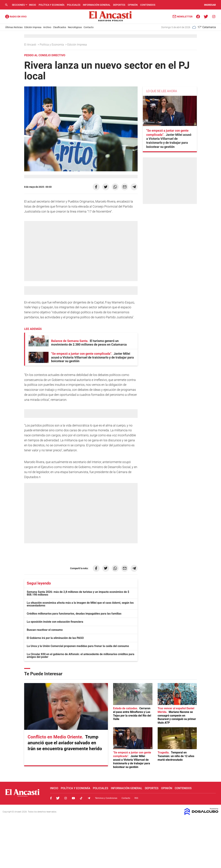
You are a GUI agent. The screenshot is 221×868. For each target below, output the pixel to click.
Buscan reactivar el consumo (45, 630)
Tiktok (81, 798)
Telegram (89, 798)
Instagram (66, 798)
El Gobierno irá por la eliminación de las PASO (55, 638)
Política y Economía (52, 5)
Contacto (89, 27)
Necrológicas (75, 27)
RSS (136, 798)
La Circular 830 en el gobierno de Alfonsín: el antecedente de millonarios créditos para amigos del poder (81, 656)
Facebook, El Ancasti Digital (51, 798)
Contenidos (148, 5)
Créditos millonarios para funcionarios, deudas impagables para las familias (74, 614)
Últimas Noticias (14, 27)
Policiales (74, 5)
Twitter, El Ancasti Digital (58, 798)
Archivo (47, 27)
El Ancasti (31, 45)
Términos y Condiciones (106, 798)
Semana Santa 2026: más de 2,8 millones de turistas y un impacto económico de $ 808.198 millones (78, 593)
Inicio (33, 5)
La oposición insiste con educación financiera (55, 622)
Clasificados (60, 27)
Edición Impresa (33, 27)
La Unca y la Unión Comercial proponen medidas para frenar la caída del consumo (78, 646)
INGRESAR (210, 5)
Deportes (119, 5)
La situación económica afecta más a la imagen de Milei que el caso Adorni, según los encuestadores (80, 604)
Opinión (133, 5)
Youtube (73, 798)
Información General (97, 5)
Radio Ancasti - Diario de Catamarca (16, 17)
